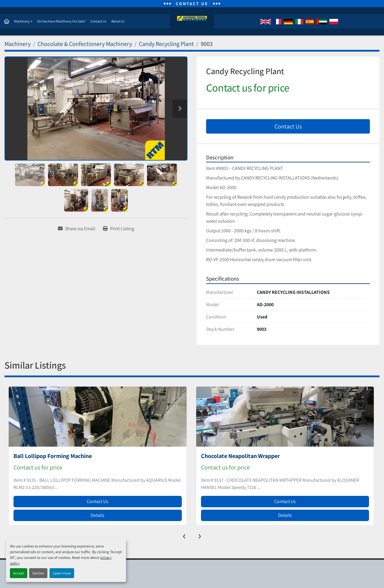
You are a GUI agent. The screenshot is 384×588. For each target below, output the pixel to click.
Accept (19, 573)
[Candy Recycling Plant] (166, 44)
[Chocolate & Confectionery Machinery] (85, 44)
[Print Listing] (118, 229)
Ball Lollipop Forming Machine (53, 457)
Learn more (62, 573)
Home (6, 22)
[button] (23, 22)
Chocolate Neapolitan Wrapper (240, 457)
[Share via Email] (76, 229)
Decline (38, 573)
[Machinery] (18, 44)
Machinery (22, 21)
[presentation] (184, 535)
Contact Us (98, 21)
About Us (118, 21)
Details (97, 516)
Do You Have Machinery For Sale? (61, 21)
